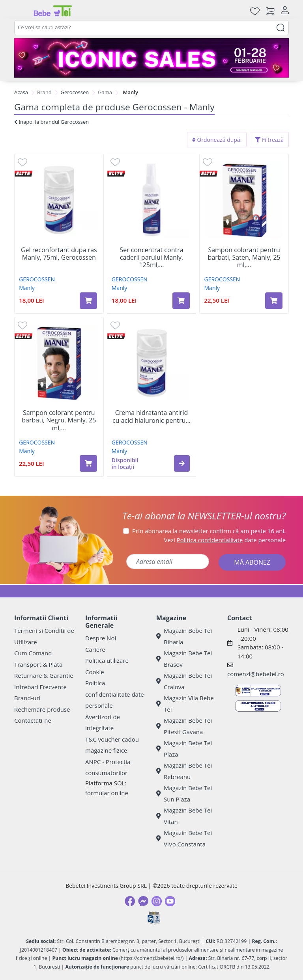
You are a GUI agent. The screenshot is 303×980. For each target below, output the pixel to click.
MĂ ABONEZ (252, 562)
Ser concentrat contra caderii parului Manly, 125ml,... (151, 258)
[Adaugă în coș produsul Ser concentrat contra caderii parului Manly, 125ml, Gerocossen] (181, 301)
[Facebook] (130, 901)
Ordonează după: (217, 140)
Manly (27, 288)
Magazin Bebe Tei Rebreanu (184, 771)
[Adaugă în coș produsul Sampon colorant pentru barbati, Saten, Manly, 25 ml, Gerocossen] (274, 301)
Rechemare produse (42, 709)
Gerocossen (75, 92)
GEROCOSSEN (37, 279)
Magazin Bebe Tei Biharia (184, 636)
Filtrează (269, 140)
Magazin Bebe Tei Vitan (184, 816)
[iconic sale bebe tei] (151, 58)
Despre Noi (101, 638)
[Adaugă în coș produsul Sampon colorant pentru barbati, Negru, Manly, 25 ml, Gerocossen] (88, 463)
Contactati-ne (33, 720)
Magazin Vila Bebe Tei (185, 704)
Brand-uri (27, 698)
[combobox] (151, 28)
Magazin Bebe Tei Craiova (184, 681)
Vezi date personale (225, 540)
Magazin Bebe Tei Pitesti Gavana (184, 726)
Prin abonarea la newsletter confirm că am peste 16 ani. (209, 531)
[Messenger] (143, 901)
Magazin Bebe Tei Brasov (184, 659)
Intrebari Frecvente (40, 687)
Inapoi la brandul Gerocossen (51, 122)
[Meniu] (21, 11)
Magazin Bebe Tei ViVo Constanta (184, 838)
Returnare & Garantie (44, 675)
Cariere (95, 649)
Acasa (21, 92)
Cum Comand (33, 653)
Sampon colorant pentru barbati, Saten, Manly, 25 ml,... (244, 258)
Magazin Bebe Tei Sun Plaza (184, 793)
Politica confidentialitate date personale (115, 694)
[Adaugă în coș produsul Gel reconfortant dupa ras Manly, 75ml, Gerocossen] (88, 301)
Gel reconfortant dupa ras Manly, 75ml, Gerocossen (59, 254)
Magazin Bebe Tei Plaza (184, 748)
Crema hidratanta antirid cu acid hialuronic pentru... (151, 417)
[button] (182, 463)
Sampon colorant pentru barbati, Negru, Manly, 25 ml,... (59, 420)
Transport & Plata (38, 664)
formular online (107, 793)
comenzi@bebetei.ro (256, 674)
